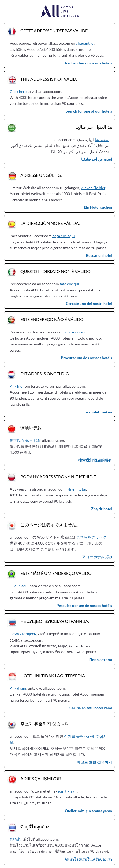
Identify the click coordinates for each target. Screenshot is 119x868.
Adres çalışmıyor (41, 778)
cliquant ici (85, 43)
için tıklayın (68, 791)
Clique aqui (19, 586)
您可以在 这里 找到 (25, 440)
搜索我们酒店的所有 (95, 460)
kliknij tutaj (77, 489)
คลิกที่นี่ (16, 839)
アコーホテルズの (97, 557)
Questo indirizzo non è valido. (56, 271)
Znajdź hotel (102, 509)
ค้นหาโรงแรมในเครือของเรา (88, 859)
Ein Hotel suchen (98, 207)
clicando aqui (77, 332)
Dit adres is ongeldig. (45, 374)
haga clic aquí (64, 236)
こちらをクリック (91, 537)
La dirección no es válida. (50, 223)
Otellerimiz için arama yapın (88, 811)
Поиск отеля (101, 660)
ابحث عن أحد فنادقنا (97, 159)
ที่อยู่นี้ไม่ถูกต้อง (35, 826)
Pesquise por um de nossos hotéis (84, 605)
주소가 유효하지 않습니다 (45, 724)
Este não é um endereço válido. (56, 573)
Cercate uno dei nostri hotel (89, 303)
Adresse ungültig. (41, 175)
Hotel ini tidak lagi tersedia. (53, 676)
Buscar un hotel (99, 255)
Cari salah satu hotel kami (91, 708)
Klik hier (17, 386)
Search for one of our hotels (89, 111)
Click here (18, 91)
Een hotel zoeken (98, 412)
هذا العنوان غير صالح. (94, 127)
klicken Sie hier (93, 188)
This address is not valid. (49, 79)
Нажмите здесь (23, 634)
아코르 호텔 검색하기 (94, 762)
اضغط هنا (102, 140)
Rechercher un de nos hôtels (89, 63)
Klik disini (18, 688)
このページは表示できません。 (50, 525)
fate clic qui (69, 284)
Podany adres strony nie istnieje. (59, 476)
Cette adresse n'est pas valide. (54, 30)
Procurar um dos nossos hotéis (86, 358)
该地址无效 (31, 428)
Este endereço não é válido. (52, 319)
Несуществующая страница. (55, 621)
